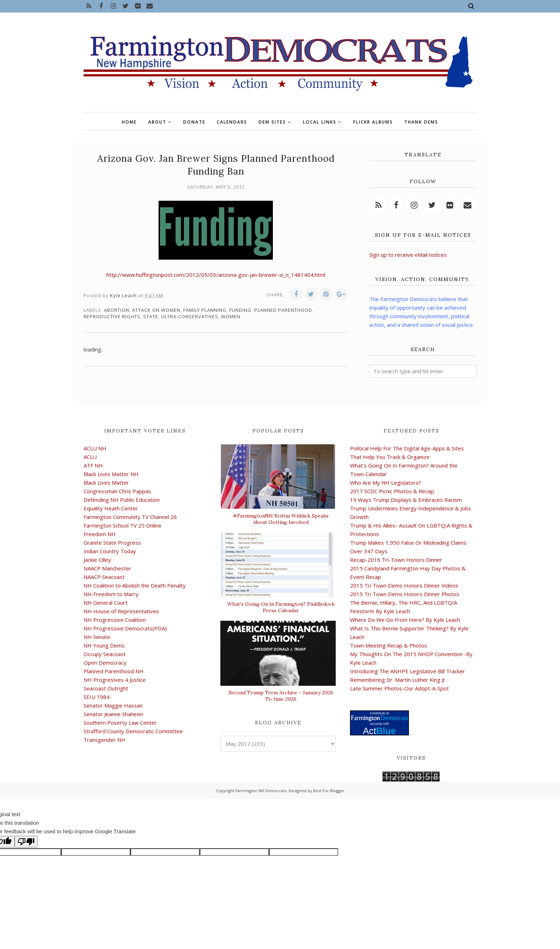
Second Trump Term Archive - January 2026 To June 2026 (281, 696)
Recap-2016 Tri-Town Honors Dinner (396, 560)
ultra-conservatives (190, 316)
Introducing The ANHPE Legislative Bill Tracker (407, 671)
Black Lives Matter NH (111, 474)
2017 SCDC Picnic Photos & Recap (392, 491)
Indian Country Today (110, 551)
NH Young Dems (104, 645)
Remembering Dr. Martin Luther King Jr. (398, 680)
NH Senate (97, 637)
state (151, 316)
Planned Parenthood (283, 310)
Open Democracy (105, 663)
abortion (117, 310)
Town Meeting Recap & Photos (389, 645)
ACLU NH (95, 448)
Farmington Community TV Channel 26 (130, 517)
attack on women (156, 310)
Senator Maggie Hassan (113, 705)
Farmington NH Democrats (261, 791)
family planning (205, 310)
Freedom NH (100, 534)
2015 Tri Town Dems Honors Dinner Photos (405, 594)
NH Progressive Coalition (115, 620)
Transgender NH (104, 740)
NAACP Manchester (107, 568)
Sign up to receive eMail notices (408, 255)
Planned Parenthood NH (114, 671)
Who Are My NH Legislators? (386, 483)
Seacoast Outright (106, 688)
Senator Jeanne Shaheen (113, 714)
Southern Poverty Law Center (120, 723)
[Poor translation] (26, 842)
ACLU (90, 457)
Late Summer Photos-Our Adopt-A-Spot (399, 688)
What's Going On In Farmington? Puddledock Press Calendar (281, 607)
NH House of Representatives (121, 611)
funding (240, 310)
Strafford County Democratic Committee (133, 731)
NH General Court (106, 603)
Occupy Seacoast (105, 654)
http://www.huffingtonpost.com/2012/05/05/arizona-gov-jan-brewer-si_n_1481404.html (216, 275)
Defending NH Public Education (122, 500)
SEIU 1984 (97, 697)
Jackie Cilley (97, 560)
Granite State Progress (112, 543)
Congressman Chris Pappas (117, 491)
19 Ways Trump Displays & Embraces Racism (406, 500)
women (231, 316)
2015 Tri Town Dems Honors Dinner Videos (404, 585)
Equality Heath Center (111, 508)
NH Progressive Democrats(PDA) (125, 628)
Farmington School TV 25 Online (122, 525)
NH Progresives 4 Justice (115, 680)
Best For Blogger (329, 791)
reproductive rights (112, 316)
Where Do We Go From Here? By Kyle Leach (405, 620)
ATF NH (93, 465)
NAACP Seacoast (104, 577)
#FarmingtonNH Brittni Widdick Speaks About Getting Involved (281, 519)
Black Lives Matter (106, 483)
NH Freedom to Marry (111, 594)
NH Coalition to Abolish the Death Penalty (135, 585)
